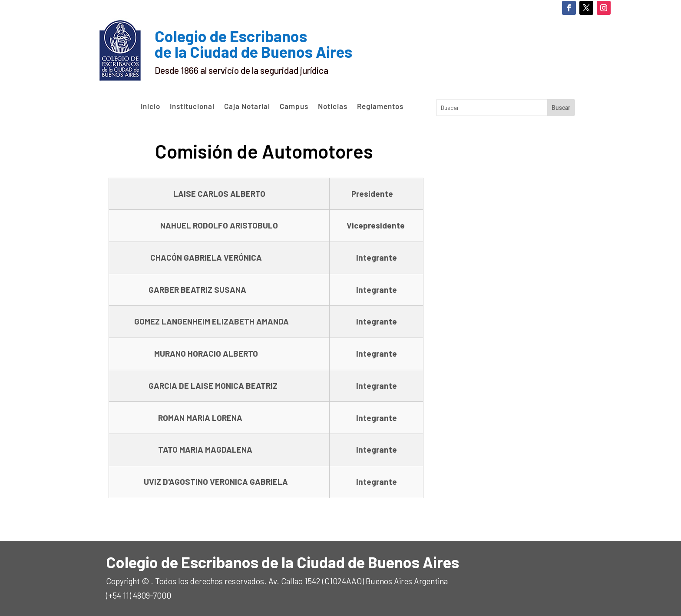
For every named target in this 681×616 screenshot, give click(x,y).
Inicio (150, 106)
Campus (294, 106)
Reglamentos (380, 106)
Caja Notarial (247, 106)
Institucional (192, 106)
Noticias (333, 106)
